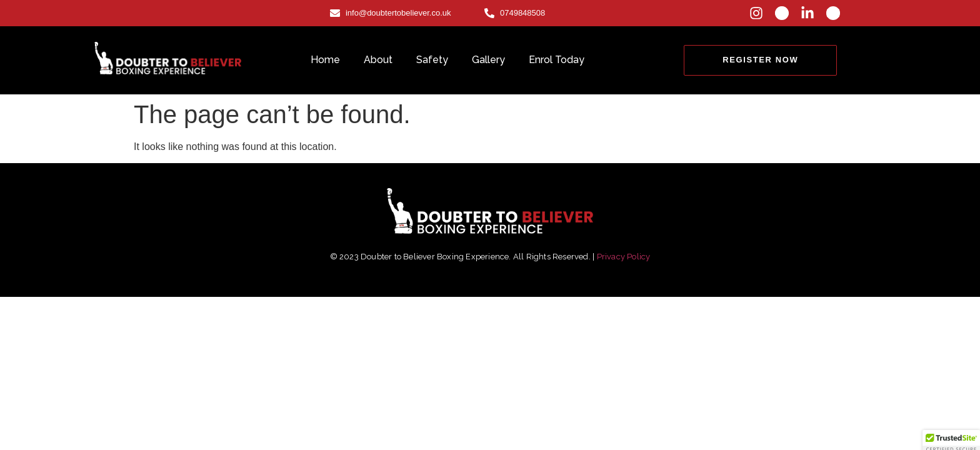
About (378, 60)
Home (325, 60)
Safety (432, 60)
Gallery (488, 60)
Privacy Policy (624, 257)
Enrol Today (557, 60)
